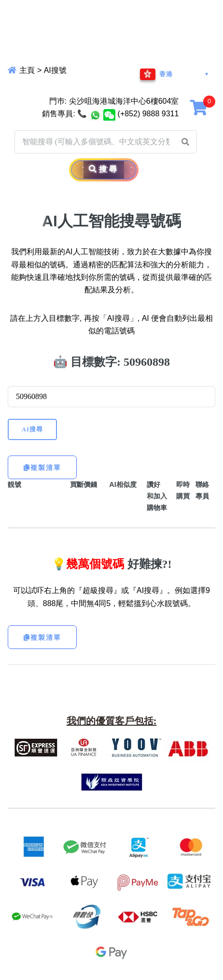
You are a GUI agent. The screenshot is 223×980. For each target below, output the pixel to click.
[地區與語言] (175, 75)
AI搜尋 (32, 429)
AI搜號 (55, 70)
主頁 (26, 70)
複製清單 (42, 468)
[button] (185, 142)
